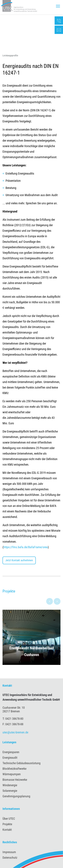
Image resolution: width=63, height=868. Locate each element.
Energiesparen (11, 752)
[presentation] (50, 601)
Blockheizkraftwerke (14, 769)
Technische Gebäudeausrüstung (22, 763)
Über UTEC (9, 819)
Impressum (9, 852)
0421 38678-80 (14, 719)
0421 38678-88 (14, 724)
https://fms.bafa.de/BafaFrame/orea (26, 547)
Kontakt (7, 830)
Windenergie (10, 785)
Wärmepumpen (12, 774)
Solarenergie (10, 791)
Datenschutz (10, 858)
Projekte (7, 824)
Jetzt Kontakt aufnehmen (19, 560)
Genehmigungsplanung (16, 796)
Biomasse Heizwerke (15, 780)
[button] (32, 637)
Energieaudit (10, 758)
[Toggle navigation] (58, 6)
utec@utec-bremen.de (15, 732)
